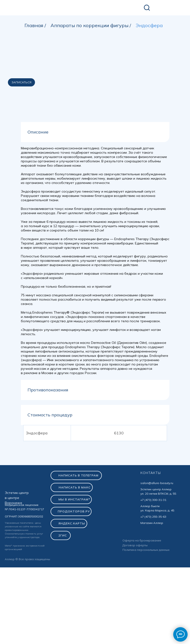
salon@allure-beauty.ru (157, 560)
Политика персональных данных (146, 626)
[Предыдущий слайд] (10, 146)
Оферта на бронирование (142, 617)
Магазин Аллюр (152, 599)
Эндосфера (149, 25)
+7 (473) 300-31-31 (153, 576)
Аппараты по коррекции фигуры (89, 25)
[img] (38, 8)
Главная (34, 25)
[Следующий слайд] (180, 146)
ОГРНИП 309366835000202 (24, 593)
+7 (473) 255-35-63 (153, 593)
